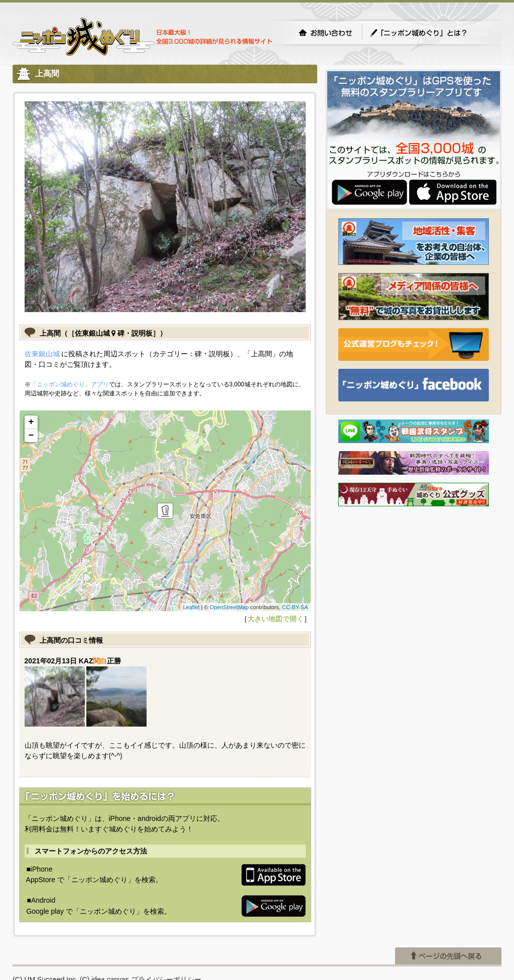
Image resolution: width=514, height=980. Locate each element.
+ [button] (31, 422)
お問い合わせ (325, 33)
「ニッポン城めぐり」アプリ (70, 384)
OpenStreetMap (229, 607)
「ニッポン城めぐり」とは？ (429, 33)
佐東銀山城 (42, 354)
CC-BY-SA (295, 607)
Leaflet (191, 607)
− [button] (31, 436)
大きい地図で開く (276, 619)
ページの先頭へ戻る (448, 956)
